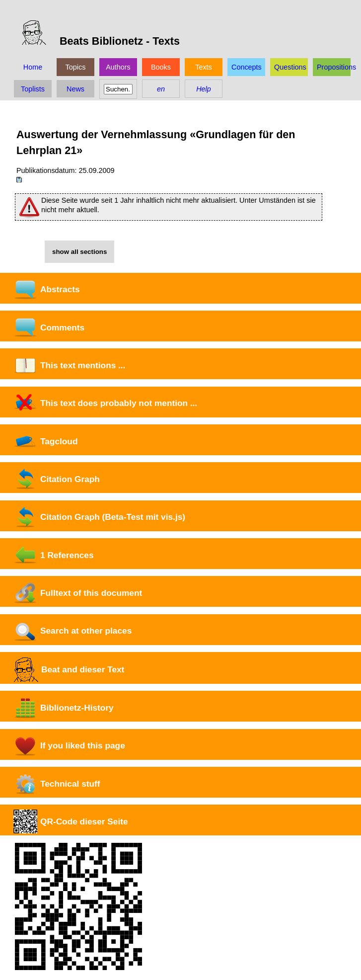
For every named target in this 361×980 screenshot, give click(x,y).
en (161, 89)
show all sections (79, 252)
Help (204, 89)
